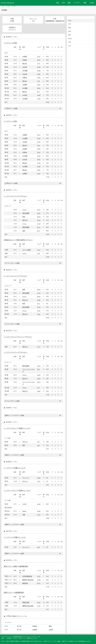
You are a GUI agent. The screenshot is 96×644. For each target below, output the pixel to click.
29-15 (39, 602)
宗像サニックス (24, 428)
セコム (24, 210)
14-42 (39, 504)
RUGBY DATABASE (8, 3)
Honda (24, 511)
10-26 (39, 300)
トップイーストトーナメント (14, 337)
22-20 (39, 375)
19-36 (39, 580)
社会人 (70, 39)
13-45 (39, 142)
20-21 (39, 213)
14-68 (39, 166)
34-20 (39, 391)
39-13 (39, 307)
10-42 (39, 159)
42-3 (38, 231)
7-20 (38, 253)
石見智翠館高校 (27, 576)
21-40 (39, 95)
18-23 (39, 152)
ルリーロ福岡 (27, 250)
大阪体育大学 (60, 21)
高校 (58, 3)
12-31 (39, 481)
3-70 (38, 63)
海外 (69, 35)
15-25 (39, 576)
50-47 (39, 170)
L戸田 (8, 6)
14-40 (39, 74)
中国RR (25, 60)
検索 (85, 3)
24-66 (39, 67)
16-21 (39, 314)
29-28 (39, 378)
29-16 (39, 138)
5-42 (38, 445)
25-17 (39, 135)
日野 (24, 515)
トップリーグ (8, 468)
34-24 (39, 220)
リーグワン (77, 3)
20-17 (39, 210)
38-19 (39, 217)
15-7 (38, 388)
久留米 (51, 630)
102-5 (39, 382)
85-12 (39, 583)
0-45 (38, 547)
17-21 (39, 606)
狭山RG (25, 63)
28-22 (39, 88)
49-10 (39, 296)
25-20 (39, 71)
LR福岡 (25, 56)
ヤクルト (24, 196)
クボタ (24, 504)
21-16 (39, 224)
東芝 (24, 445)
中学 (69, 42)
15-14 (39, 366)
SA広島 (25, 67)
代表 (69, 31)
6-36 (38, 145)
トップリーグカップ (11, 428)
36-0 (38, 369)
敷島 (50, 626)
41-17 (39, 227)
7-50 (38, 81)
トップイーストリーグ (12, 196)
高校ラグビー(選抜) (11, 566)
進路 (69, 3)
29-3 (38, 304)
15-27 (39, 173)
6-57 (38, 442)
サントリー (26, 478)
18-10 (39, 60)
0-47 (38, 92)
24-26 (39, 85)
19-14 (39, 515)
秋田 (24, 217)
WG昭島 (25, 71)
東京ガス (25, 220)
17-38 (39, 99)
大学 (63, 3)
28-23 (39, 290)
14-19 (39, 293)
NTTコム (25, 442)
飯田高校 (25, 583)
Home (3, 6)
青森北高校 (26, 602)
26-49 (39, 511)
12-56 (39, 156)
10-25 (39, 78)
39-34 (39, 149)
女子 (69, 46)
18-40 (39, 478)
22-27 (39, 56)
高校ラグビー (8, 593)
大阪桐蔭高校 (50, 21)
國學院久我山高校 (28, 580)
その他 (91, 3)
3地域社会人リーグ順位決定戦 (14, 240)
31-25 (39, 311)
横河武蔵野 (26, 213)
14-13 (39, 250)
